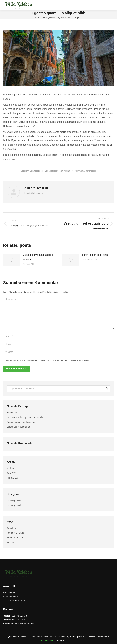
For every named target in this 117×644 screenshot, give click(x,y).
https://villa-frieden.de (34, 193)
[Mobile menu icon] (112, 5)
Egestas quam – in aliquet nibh (21, 422)
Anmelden (12, 528)
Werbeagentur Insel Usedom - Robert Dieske (89, 637)
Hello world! (12, 413)
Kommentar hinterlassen (86, 171)
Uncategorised (36, 171)
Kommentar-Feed (15, 538)
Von (51, 171)
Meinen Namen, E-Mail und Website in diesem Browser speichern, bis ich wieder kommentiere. (47, 360)
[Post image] (11, 260)
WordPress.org (14, 542)
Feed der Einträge (15, 533)
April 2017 (12, 473)
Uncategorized (14, 505)
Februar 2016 (13, 478)
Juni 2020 (12, 468)
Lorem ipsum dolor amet (95, 255)
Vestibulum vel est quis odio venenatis (38, 257)
